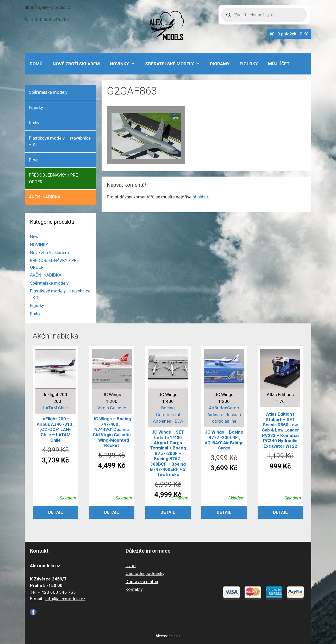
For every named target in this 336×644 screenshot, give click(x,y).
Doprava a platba (142, 582)
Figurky (249, 64)
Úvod (131, 566)
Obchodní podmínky (145, 573)
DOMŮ (36, 64)
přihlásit (200, 197)
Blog (33, 160)
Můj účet (279, 64)
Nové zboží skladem (76, 64)
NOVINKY (125, 64)
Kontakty (134, 589)
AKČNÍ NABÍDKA (45, 197)
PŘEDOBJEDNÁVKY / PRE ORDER (53, 178)
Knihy (34, 123)
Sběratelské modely (175, 64)
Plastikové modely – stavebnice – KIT (60, 141)
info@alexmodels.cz (51, 7)
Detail (56, 512)
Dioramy (220, 64)
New (34, 237)
